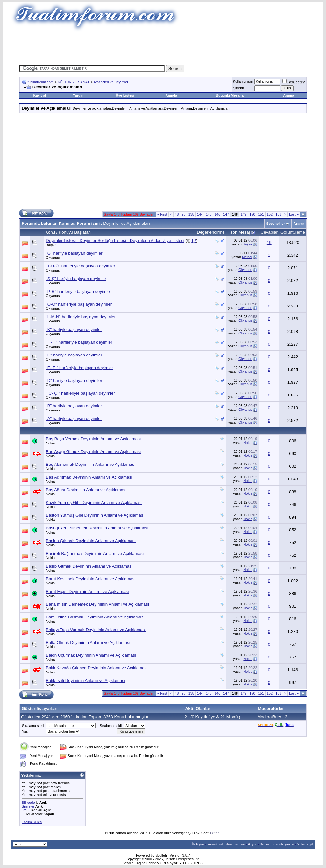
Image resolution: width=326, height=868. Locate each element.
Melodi (247, 257)
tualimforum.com (41, 82)
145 (209, 214)
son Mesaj (240, 232)
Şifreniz (239, 88)
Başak (51, 245)
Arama (288, 95)
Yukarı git (305, 844)
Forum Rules (32, 822)
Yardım (79, 95)
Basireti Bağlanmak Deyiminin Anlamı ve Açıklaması (95, 553)
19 (269, 242)
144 (200, 214)
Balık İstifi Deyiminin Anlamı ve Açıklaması (86, 681)
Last (294, 214)
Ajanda (171, 95)
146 (217, 214)
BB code (28, 803)
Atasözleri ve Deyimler (111, 82)
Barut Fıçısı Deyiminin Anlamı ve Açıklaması (87, 592)
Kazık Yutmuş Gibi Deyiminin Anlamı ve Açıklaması (94, 503)
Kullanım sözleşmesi (277, 844)
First (162, 214)
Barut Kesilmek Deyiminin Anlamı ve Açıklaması (91, 579)
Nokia (50, 443)
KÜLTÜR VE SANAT (74, 82)
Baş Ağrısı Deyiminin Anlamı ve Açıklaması (86, 490)
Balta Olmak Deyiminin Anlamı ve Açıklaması (88, 642)
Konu (50, 232)
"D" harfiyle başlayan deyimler (74, 380)
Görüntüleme (293, 232)
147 (226, 214)
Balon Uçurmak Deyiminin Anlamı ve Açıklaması (91, 655)
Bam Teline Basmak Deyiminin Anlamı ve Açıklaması (95, 617)
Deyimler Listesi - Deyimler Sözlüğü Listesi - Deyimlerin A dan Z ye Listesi (115, 241)
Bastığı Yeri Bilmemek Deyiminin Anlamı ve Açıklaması (97, 528)
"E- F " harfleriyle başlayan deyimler (79, 368)
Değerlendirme (211, 232)
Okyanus (53, 258)
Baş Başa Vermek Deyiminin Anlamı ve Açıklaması (93, 439)
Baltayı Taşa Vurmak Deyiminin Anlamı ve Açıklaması (96, 630)
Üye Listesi (125, 95)
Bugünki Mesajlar (230, 95)
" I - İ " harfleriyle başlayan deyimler (79, 342)
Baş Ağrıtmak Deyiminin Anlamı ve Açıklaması (89, 477)
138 (191, 214)
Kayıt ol (39, 95)
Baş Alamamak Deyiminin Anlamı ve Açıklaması (91, 464)
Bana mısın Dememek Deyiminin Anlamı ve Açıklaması (97, 604)
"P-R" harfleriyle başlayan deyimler (78, 291)
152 (270, 214)
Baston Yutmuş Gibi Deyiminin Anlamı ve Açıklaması (95, 515)
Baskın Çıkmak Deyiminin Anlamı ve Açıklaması (91, 541)
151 (261, 214)
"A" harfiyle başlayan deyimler (74, 419)
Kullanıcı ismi (243, 81)
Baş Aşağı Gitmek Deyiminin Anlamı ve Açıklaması (93, 452)
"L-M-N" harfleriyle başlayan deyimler (81, 317)
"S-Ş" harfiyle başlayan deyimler (76, 279)
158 (278, 214)
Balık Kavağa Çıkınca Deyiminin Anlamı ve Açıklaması (97, 668)
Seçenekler (276, 224)
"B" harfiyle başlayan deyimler (74, 406)
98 (183, 214)
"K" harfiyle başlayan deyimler (74, 330)
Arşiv (252, 844)
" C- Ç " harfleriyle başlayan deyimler (80, 393)
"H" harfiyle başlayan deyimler (74, 355)
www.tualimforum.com (226, 844)
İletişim (198, 844)
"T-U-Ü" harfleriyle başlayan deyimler (81, 266)
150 (252, 214)
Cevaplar (269, 232)
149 (244, 214)
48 (177, 214)
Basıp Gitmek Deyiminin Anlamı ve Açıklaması (89, 566)
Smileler (28, 806)
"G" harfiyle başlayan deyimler (74, 253)
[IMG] (26, 810)
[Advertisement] (163, 46)
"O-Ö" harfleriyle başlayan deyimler (79, 304)
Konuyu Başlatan (75, 232)
